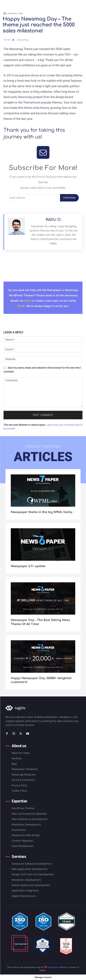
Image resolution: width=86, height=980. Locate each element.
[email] (34, 198)
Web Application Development (30, 869)
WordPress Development (26, 824)
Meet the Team (21, 753)
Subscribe (69, 198)
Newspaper (53, 967)
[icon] (13, 40)
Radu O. (54, 220)
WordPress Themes (23, 808)
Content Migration (22, 841)
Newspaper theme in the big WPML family (42, 512)
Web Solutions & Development (30, 819)
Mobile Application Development (31, 885)
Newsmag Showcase (24, 775)
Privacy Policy (20, 785)
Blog (14, 764)
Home (7, 40)
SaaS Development (23, 846)
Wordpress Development (26, 880)
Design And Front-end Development (33, 874)
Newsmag (23, 40)
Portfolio (17, 758)
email (28, 301)
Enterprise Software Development (32, 864)
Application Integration (25, 890)
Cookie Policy (19, 791)
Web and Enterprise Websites (29, 814)
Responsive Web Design (26, 835)
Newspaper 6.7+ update (28, 566)
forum (21, 306)
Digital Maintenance (24, 896)
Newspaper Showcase (25, 769)
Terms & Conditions (23, 780)
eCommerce (19, 830)
